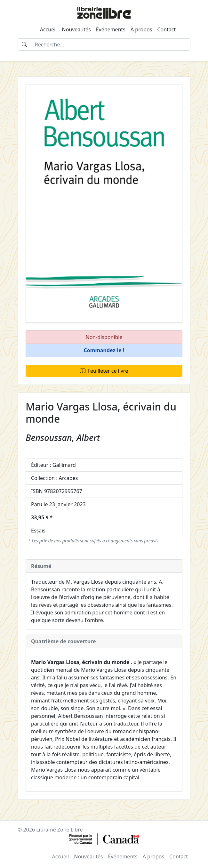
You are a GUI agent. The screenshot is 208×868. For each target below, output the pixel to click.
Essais (38, 531)
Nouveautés (76, 29)
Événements (111, 29)
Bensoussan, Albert (63, 438)
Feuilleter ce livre (104, 371)
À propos (141, 29)
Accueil (48, 29)
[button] (104, 350)
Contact (166, 29)
